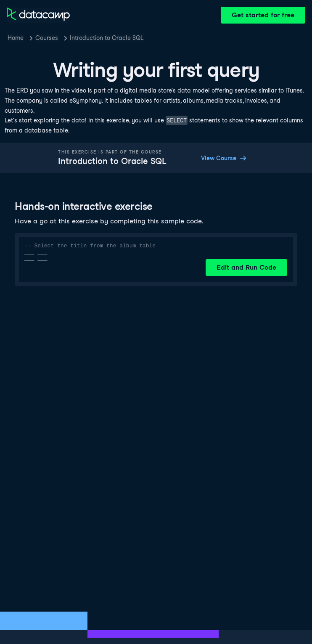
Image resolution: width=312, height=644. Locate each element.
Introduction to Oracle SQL (107, 38)
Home (16, 38)
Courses (47, 38)
